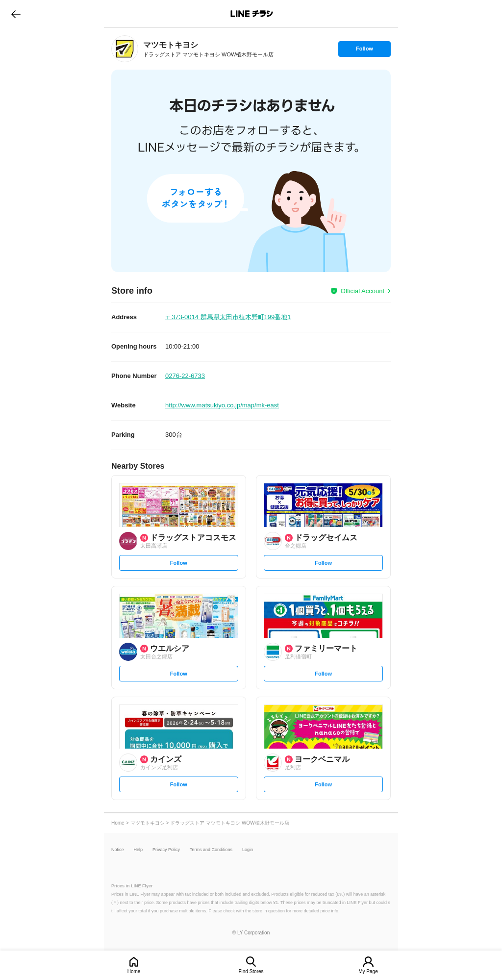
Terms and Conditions (211, 850)
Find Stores (251, 971)
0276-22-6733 (185, 376)
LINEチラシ (252, 14)
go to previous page (16, 14)
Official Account (363, 291)
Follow (364, 51)
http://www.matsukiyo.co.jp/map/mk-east (222, 405)
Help (138, 850)
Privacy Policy (166, 850)
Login (248, 850)
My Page (368, 971)
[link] (125, 49)
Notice (118, 850)
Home (134, 971)
